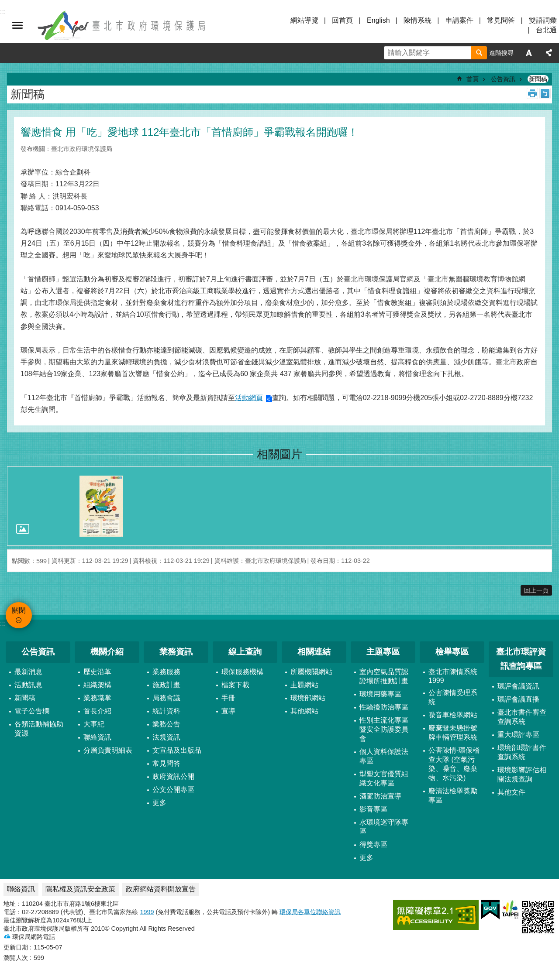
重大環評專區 (518, 735)
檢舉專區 (452, 652)
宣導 (228, 711)
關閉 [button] (17, 25)
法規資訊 (166, 737)
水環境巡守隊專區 (384, 827)
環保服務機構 (242, 672)
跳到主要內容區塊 (5, 5)
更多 (159, 803)
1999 (147, 912)
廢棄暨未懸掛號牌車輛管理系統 (453, 733)
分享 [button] (549, 53)
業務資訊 (176, 652)
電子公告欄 (32, 711)
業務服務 (166, 672)
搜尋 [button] (479, 53)
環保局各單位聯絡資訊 (310, 912)
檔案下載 (235, 685)
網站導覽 (304, 20)
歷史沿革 (97, 672)
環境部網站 (308, 698)
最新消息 (28, 672)
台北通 (546, 30)
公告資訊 (503, 79)
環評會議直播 (518, 699)
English (378, 20)
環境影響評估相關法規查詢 (522, 774)
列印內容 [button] (532, 93)
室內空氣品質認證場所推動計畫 (384, 676)
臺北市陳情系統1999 (453, 676)
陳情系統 (418, 20)
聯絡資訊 (97, 737)
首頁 (473, 79)
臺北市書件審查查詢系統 (522, 717)
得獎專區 (373, 845)
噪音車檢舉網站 (453, 715)
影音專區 (373, 809)
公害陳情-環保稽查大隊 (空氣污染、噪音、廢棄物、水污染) (454, 764)
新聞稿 (538, 79)
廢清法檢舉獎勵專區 (453, 795)
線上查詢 (245, 652)
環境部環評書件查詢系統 (522, 752)
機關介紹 (107, 652)
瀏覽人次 (16, 958)
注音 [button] (545, 93)
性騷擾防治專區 (384, 707)
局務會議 (166, 698)
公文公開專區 (173, 790)
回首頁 (342, 20)
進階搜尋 (501, 53)
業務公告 (166, 724)
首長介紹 (97, 711)
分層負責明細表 (108, 750)
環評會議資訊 (518, 686)
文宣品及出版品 (177, 750)
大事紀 (94, 724)
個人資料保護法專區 (384, 756)
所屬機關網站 (311, 672)
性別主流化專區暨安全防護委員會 (384, 729)
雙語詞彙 (543, 20)
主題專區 (383, 652)
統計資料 (166, 711)
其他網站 (304, 711)
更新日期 (16, 947)
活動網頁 (249, 398)
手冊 (228, 698)
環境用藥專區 (380, 694)
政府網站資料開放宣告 (161, 889)
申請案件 (459, 20)
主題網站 (304, 685)
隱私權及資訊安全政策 (80, 889)
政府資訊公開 (173, 776)
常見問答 (501, 20)
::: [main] (10, 70)
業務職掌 (97, 698)
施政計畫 (166, 685)
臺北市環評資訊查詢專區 (521, 659)
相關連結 (314, 652)
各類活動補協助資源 (39, 729)
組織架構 (97, 685)
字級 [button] (529, 53)
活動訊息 (28, 685)
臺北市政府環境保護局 (122, 25)
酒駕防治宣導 (380, 796)
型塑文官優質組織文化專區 (384, 778)
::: (3, 623)
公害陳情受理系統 (453, 697)
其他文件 (511, 792)
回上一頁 (536, 590)
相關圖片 (279, 454)
